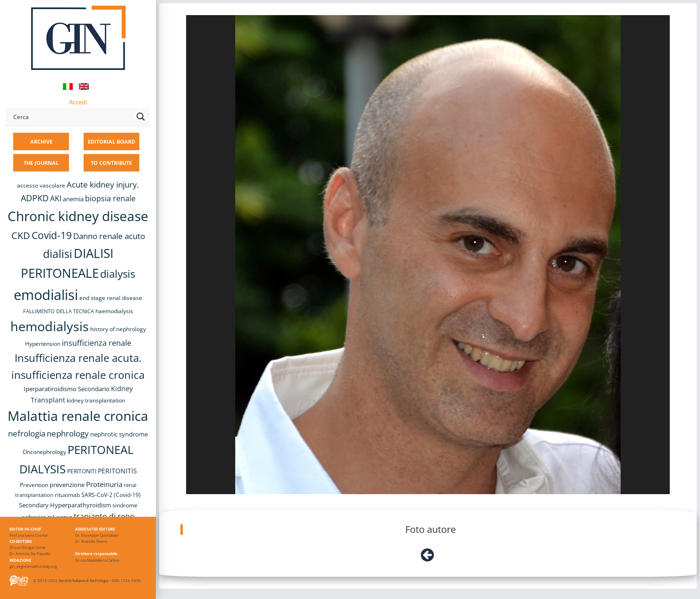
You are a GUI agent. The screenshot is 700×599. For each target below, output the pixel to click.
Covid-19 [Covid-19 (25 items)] (52, 235)
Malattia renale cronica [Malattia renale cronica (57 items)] (78, 416)
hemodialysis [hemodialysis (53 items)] (50, 326)
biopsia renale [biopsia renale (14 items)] (110, 198)
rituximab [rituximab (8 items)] (67, 495)
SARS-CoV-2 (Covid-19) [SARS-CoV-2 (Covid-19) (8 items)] (111, 495)
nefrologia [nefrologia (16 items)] (27, 433)
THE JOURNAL (41, 163)
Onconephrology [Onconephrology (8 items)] (44, 452)
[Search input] (71, 117)
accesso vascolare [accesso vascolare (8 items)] (41, 185)
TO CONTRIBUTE (111, 163)
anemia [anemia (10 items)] (73, 199)
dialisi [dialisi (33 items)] (58, 254)
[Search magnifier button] (141, 117)
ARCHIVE (41, 141)
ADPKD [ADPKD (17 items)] (35, 198)
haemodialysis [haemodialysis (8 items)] (114, 311)
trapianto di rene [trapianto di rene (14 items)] (104, 516)
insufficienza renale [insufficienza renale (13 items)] (97, 343)
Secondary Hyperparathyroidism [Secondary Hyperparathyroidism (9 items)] (65, 505)
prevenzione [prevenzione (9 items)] (67, 485)
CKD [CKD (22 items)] (21, 235)
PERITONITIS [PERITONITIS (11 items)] (117, 471)
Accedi (78, 102)
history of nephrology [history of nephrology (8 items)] (118, 329)
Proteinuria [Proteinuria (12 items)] (104, 484)
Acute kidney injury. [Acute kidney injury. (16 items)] (103, 184)
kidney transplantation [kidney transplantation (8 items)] (96, 400)
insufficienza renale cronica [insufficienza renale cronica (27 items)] (78, 375)
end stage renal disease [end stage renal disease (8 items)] (111, 298)
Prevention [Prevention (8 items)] (34, 485)
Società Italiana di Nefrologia (83, 580)
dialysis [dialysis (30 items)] (118, 274)
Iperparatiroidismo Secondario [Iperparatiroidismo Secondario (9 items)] (67, 389)
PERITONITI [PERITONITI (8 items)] (82, 471)
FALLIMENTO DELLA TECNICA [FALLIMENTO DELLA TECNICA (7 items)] (59, 311)
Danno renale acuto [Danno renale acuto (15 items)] (109, 236)
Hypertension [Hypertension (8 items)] (43, 344)
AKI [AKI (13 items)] (56, 198)
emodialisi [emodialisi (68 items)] (46, 295)
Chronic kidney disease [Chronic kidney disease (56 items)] (78, 216)
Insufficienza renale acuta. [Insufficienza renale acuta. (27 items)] (78, 358)
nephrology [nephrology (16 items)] (68, 433)
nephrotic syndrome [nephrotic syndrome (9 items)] (119, 434)
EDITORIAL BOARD (111, 141)
